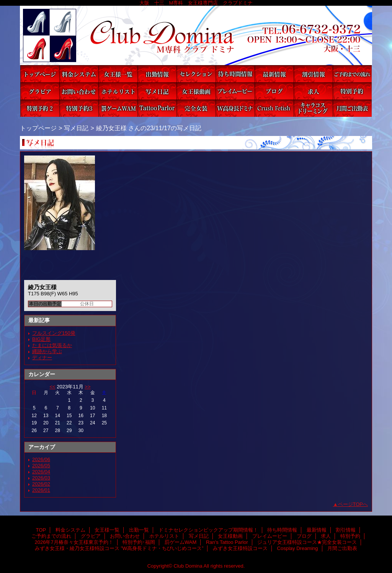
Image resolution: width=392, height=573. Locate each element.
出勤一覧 (157, 74)
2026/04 (41, 472)
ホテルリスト (118, 91)
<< (52, 387)
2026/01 (41, 490)
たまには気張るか (52, 345)
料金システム (79, 74)
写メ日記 (157, 91)
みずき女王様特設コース (274, 108)
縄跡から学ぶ (47, 351)
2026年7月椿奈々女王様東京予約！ (40, 108)
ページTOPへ (353, 504)
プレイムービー (235, 91)
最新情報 (274, 74)
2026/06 (41, 459)
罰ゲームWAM (118, 108)
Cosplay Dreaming (313, 108)
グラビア (40, 91)
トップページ (38, 128)
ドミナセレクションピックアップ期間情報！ (196, 74)
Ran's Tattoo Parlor (157, 108)
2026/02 (41, 484)
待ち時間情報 (235, 74)
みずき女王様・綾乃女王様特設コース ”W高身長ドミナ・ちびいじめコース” (235, 108)
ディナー (42, 358)
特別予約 (352, 91)
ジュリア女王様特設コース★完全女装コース (196, 108)
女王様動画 (196, 91)
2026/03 (41, 478)
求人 (313, 91)
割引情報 (313, 74)
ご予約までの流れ (352, 74)
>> (87, 387)
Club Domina (196, 35)
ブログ (274, 91)
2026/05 (41, 466)
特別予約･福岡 (79, 108)
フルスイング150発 (54, 333)
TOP (40, 74)
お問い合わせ (79, 91)
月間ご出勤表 (352, 108)
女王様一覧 (118, 74)
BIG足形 (41, 339)
